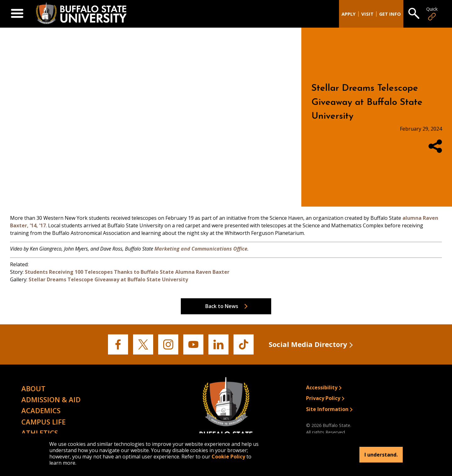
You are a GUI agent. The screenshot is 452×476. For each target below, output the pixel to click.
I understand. (381, 455)
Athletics (40, 433)
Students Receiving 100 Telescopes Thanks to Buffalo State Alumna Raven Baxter (127, 272)
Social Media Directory (308, 344)
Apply (349, 14)
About (33, 388)
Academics (41, 410)
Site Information (327, 409)
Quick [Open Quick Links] (432, 14)
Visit (367, 14)
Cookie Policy (228, 457)
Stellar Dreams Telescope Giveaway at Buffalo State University (108, 279)
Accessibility (322, 387)
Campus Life (43, 422)
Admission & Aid (51, 399)
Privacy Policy (323, 398)
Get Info (390, 14)
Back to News (222, 306)
